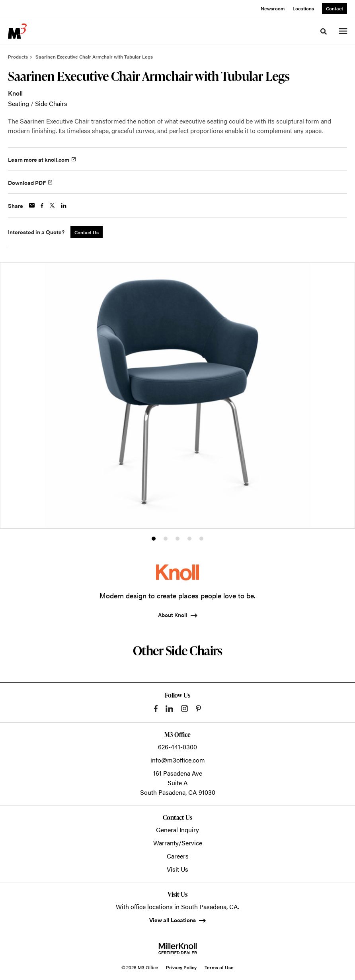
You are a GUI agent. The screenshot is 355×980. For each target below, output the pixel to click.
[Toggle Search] (324, 31)
